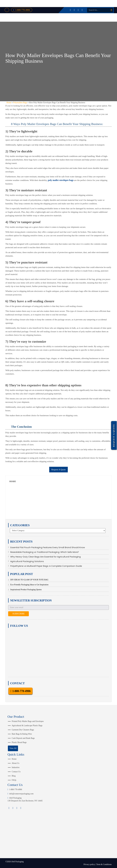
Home (9, 103)
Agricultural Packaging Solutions (27, 561)
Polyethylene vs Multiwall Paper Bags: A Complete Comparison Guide (46, 566)
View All (13, 748)
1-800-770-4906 (22, 10)
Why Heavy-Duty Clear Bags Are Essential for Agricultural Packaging (45, 557)
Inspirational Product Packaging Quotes (26, 590)
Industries (16, 767)
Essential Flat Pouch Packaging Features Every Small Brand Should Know (48, 547)
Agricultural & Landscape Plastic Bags (27, 726)
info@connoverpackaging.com (20, 794)
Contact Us (16, 772)
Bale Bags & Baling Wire (22, 734)
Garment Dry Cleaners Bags (23, 730)
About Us (15, 763)
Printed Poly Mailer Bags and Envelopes (28, 721)
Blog (14, 776)
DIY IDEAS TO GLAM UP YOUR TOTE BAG (29, 580)
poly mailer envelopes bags (61, 180)
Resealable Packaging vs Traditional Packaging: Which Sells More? (45, 552)
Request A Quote (58, 470)
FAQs (14, 780)
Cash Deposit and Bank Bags (23, 738)
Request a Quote (114, 435)
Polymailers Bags (20, 103)
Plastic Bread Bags (19, 742)
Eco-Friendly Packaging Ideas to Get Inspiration (29, 585)
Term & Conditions (104, 864)
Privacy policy (89, 864)
